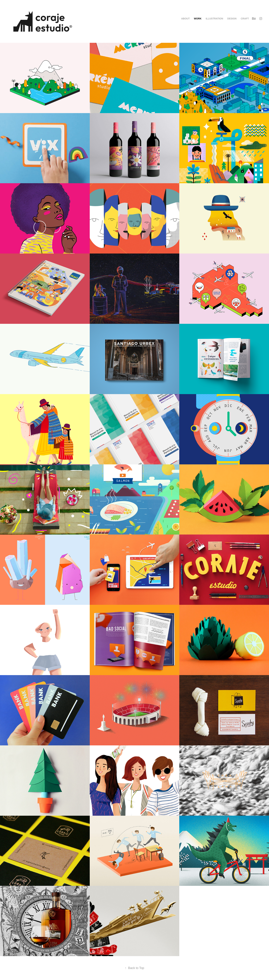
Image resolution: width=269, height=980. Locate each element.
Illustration (214, 19)
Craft (245, 19)
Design (232, 19)
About (185, 19)
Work (198, 19)
